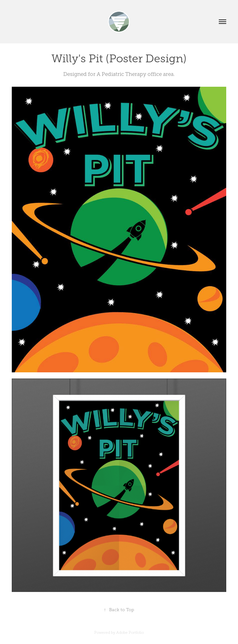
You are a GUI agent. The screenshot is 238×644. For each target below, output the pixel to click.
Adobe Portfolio (130, 633)
